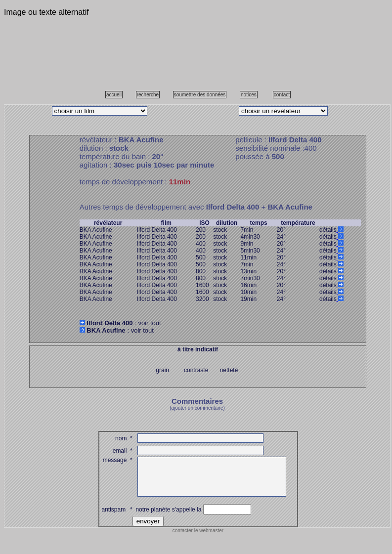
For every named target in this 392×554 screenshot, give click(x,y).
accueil (114, 95)
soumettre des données (200, 95)
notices (249, 95)
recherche (148, 95)
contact (282, 95)
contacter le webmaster (198, 538)
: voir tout (120, 323)
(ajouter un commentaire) (197, 408)
